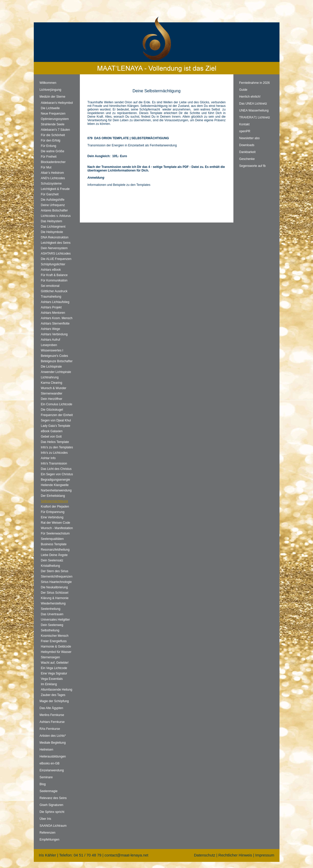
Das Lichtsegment (53, 227)
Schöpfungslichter (53, 264)
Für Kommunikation (54, 280)
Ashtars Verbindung (54, 334)
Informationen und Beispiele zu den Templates (119, 185)
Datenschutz (205, 855)
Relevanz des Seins (53, 798)
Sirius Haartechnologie (56, 582)
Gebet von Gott (51, 437)
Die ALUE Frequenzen (56, 259)
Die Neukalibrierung (54, 587)
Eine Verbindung (52, 517)
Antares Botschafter (54, 210)
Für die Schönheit (53, 135)
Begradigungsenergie (56, 480)
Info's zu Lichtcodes (54, 453)
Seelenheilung (51, 609)
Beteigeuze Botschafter (57, 361)
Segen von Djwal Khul (56, 420)
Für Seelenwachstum (55, 533)
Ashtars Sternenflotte (55, 324)
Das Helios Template (55, 442)
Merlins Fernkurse (52, 715)
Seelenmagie (49, 791)
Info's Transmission (54, 463)
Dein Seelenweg (52, 625)
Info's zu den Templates (57, 447)
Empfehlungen (50, 840)
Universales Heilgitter (55, 620)
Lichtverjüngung (51, 90)
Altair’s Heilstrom (52, 173)
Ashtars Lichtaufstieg (55, 302)
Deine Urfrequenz (53, 205)
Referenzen (48, 833)
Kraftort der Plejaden (55, 507)
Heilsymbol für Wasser (56, 652)
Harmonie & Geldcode (56, 647)
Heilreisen (46, 750)
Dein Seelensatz (52, 560)
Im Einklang (49, 684)
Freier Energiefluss (54, 641)
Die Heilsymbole (52, 232)
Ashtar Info (48, 458)
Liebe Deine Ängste (54, 555)
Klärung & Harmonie (55, 598)
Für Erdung (49, 146)
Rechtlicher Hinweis (235, 855)
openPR (245, 131)
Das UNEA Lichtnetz (253, 104)
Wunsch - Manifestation (57, 528)
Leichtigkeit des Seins (56, 243)
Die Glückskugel (52, 410)
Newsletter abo (250, 138)
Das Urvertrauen (52, 614)
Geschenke (247, 159)
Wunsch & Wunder (54, 388)
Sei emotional (50, 286)
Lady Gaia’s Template (56, 426)
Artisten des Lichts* (53, 736)
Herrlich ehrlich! (250, 97)
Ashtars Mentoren (53, 313)
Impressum (265, 855)
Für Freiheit (49, 157)
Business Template (54, 544)
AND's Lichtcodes (53, 178)
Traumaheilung (51, 297)
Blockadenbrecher (53, 162)
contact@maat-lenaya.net (126, 855)
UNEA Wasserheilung (254, 110)
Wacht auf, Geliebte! (55, 663)
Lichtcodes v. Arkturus (56, 216)
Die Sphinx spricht (52, 812)
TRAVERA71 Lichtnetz (255, 117)
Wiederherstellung (53, 603)
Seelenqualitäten (52, 539)
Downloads (247, 145)
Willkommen (48, 83)
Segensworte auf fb (252, 166)
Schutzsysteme (51, 184)
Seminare (46, 777)
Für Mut (46, 167)
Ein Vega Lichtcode (54, 668)
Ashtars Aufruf (51, 340)
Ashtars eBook (51, 270)
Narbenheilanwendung (56, 490)
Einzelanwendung (52, 770)
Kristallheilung (51, 566)
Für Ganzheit (50, 194)
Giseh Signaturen (52, 805)
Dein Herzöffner (52, 399)
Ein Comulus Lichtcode (57, 404)
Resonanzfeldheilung (55, 550)
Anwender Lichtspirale (56, 372)
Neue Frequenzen (53, 114)
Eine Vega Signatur (54, 673)
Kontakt (245, 124)
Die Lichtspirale (51, 367)
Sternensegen (51, 657)
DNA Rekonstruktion (55, 237)
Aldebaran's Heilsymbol (57, 103)
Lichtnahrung (50, 377)
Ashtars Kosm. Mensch (57, 318)
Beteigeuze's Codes (55, 356)
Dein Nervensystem (54, 248)
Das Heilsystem (52, 221)
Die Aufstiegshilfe (53, 200)
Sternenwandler (52, 393)
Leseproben (49, 345)
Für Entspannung (53, 512)
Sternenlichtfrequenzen (57, 577)
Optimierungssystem (55, 119)
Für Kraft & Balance (54, 275)
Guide (243, 90)
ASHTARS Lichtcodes (56, 254)
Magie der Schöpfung (54, 701)
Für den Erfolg (51, 140)
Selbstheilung (50, 630)
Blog (43, 784)
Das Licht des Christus (56, 469)
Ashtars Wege (51, 329)
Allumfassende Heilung (57, 690)
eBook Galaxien (52, 431)
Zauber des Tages (53, 695)
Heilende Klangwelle (55, 485)
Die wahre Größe (53, 151)
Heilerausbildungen (53, 756)
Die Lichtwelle (50, 108)
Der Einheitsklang (53, 496)
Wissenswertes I (52, 350)
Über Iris (45, 819)
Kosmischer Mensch (55, 636)
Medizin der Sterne (53, 97)
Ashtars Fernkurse (52, 722)
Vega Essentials (52, 679)
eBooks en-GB (50, 763)
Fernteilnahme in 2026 (255, 83)
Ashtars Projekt (51, 307)
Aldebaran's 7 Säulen (56, 130)
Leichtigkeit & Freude (55, 189)
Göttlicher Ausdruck (54, 291)
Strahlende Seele (53, 124)
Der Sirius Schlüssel (55, 593)
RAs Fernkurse (50, 729)
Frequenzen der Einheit (57, 415)
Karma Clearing (52, 383)
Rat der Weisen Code (56, 523)
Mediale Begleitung (53, 743)
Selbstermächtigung (55, 501)
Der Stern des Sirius (55, 571)
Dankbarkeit (247, 152)
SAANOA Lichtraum (53, 826)
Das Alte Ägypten (51, 708)
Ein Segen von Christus (57, 474)
